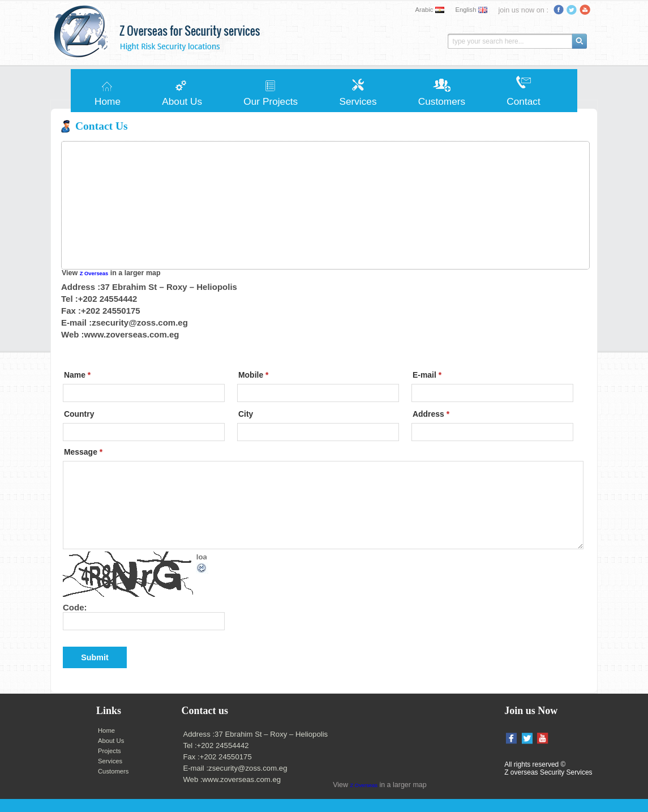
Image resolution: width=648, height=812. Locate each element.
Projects (110, 751)
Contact (523, 101)
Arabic (424, 10)
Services (358, 101)
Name (77, 375)
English (465, 10)
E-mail (427, 375)
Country (79, 414)
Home (108, 101)
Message (83, 452)
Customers (442, 101)
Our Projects (271, 101)
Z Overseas (94, 273)
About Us (182, 101)
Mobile (253, 375)
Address (431, 414)
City (246, 414)
